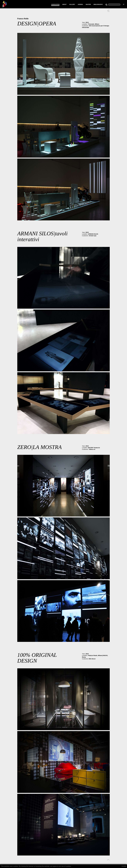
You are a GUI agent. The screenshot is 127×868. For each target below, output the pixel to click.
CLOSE (124, 866)
